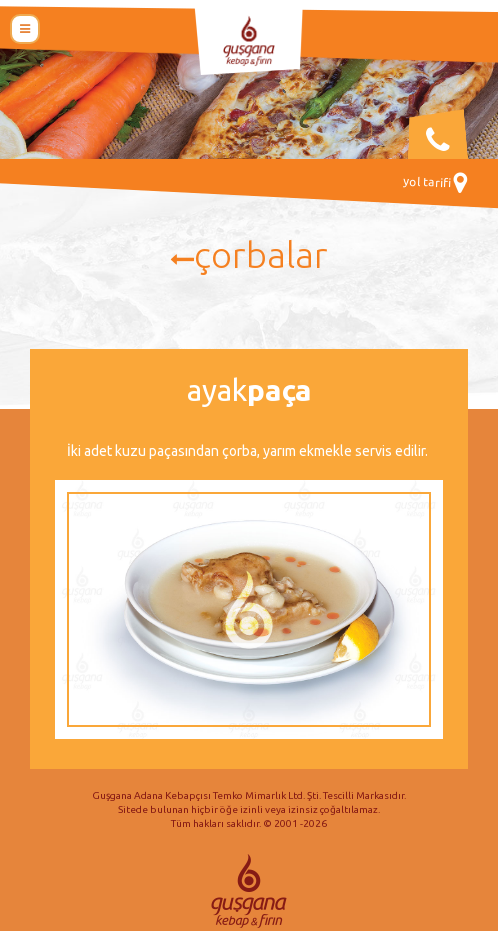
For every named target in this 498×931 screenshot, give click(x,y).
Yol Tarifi (435, 182)
